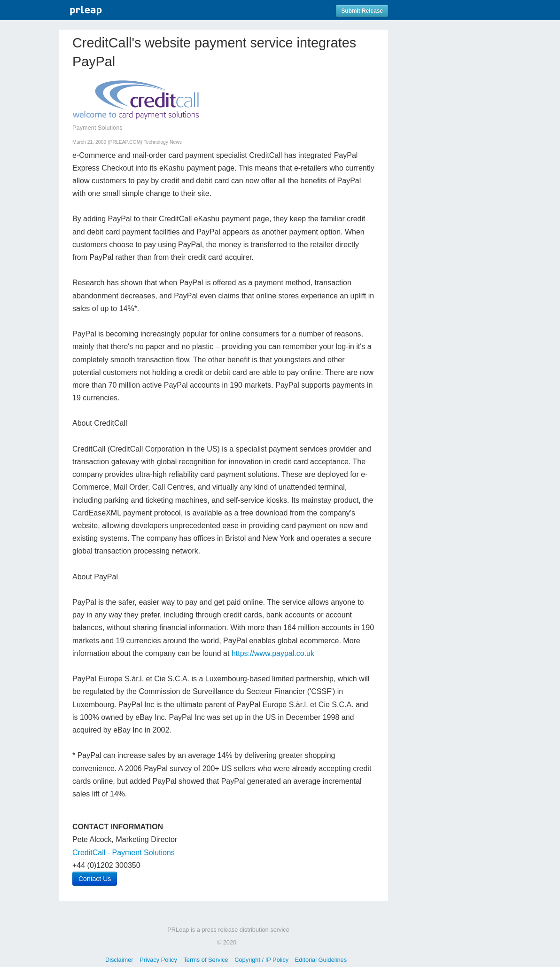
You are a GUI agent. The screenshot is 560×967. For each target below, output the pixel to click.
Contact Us (95, 879)
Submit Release (362, 11)
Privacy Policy (158, 960)
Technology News (163, 142)
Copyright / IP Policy (261, 960)
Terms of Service (206, 960)
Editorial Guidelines (321, 960)
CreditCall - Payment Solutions (124, 853)
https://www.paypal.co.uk (273, 653)
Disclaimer (119, 960)
